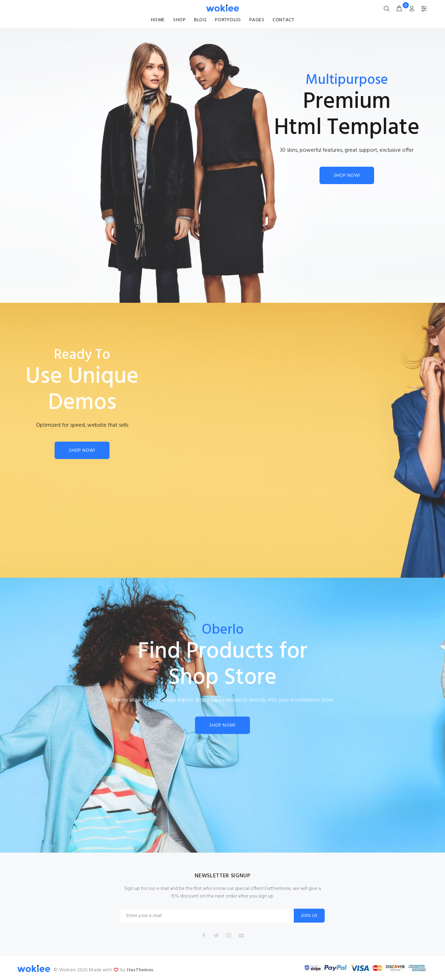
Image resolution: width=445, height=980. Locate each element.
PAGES (257, 20)
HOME (158, 20)
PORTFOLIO (228, 20)
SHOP (179, 20)
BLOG (200, 20)
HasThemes (140, 970)
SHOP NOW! (347, 176)
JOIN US (309, 916)
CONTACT (283, 20)
